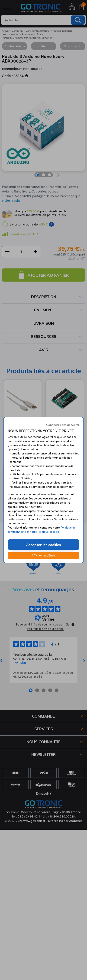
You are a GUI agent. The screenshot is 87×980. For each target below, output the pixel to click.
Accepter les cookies (43, 544)
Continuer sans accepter (63, 425)
